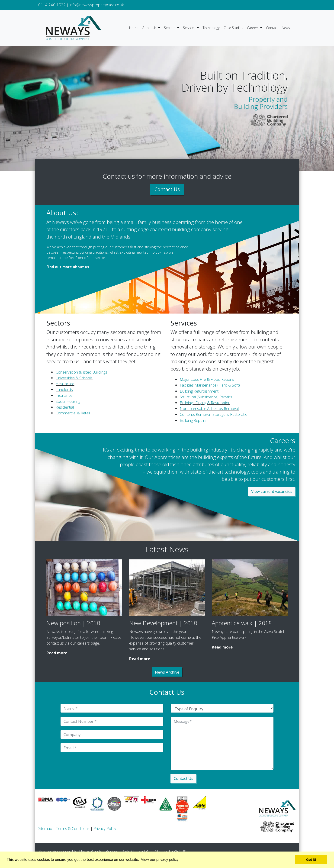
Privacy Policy (105, 828)
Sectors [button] (170, 28)
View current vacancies (272, 491)
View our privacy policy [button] (160, 860)
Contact (272, 28)
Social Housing (68, 401)
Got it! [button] (311, 860)
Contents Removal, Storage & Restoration (215, 414)
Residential (65, 407)
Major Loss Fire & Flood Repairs (207, 379)
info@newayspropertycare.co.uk (97, 5)
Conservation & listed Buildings (81, 372)
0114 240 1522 (52, 5)
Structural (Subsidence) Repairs (206, 397)
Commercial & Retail (73, 413)
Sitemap (45, 828)
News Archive (167, 672)
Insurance (64, 395)
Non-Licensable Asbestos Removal (209, 408)
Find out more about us (68, 267)
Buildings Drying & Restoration (205, 403)
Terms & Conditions (73, 828)
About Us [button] (150, 28)
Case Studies (233, 28)
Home (134, 28)
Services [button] (190, 28)
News (286, 28)
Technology (211, 28)
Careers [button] (253, 28)
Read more (57, 653)
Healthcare (65, 384)
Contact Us (167, 189)
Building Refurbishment (199, 391)
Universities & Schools (74, 378)
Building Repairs (193, 420)
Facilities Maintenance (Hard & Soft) (210, 385)
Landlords (64, 389)
